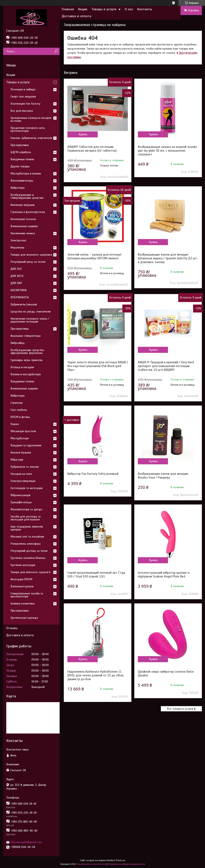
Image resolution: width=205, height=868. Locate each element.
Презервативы (20, 145)
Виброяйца (17, 343)
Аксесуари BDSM (21, 579)
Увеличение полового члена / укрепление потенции (30, 320)
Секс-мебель (19, 410)
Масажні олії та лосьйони (27, 537)
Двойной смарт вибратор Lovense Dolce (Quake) (166, 673)
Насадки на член (21, 474)
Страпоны (17, 403)
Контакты (145, 9)
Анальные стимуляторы (26, 336)
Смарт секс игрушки (23, 97)
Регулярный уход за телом (28, 262)
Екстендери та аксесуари (26, 488)
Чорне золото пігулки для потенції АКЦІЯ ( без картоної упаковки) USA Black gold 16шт (97, 366)
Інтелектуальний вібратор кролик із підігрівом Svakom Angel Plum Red (164, 575)
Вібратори (17, 460)
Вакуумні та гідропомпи (26, 445)
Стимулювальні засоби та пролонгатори (27, 595)
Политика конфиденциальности (126, 864)
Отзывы (12, 628)
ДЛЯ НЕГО (17, 276)
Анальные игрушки (22, 205)
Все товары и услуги (180, 709)
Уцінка (15, 424)
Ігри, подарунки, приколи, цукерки (27, 528)
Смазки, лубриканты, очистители (31, 138)
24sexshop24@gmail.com (26, 842)
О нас (129, 9)
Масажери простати (23, 431)
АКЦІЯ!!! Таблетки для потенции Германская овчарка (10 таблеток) (92, 149)
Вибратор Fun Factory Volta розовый (93, 474)
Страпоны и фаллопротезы (28, 212)
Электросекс (18, 240)
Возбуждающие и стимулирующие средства (27, 196)
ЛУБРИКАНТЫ (20, 297)
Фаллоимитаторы (22, 181)
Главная (68, 9)
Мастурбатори (20, 438)
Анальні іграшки (21, 453)
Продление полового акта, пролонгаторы (28, 129)
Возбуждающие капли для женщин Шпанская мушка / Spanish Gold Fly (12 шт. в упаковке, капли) (168, 258)
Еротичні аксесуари (23, 565)
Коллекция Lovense (23, 219)
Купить (83, 134)
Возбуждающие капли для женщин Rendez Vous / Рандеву (163, 476)
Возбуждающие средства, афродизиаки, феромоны (27, 351)
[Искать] (56, 51)
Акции (83, 9)
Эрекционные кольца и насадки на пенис (31, 119)
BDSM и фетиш (20, 417)
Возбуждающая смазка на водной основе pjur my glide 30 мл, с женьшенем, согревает (167, 151)
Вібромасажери (20, 495)
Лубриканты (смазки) (24, 304)
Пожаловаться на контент (91, 864)
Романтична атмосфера (26, 544)
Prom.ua (120, 860)
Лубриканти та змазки (25, 467)
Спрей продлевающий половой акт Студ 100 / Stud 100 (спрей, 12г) (96, 575)
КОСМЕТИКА (19, 290)
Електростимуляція (23, 481)
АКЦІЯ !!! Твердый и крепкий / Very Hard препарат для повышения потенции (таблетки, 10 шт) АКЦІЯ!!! (166, 366)
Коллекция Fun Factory (25, 104)
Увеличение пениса (23, 233)
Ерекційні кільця (21, 502)
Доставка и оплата (76, 16)
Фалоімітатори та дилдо (26, 509)
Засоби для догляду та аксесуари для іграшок (26, 518)
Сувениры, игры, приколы (26, 360)
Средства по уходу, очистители (31, 312)
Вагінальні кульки (22, 586)
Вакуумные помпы (22, 159)
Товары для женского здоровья (31, 255)
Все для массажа (22, 111)
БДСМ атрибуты (21, 152)
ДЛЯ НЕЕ (16, 269)
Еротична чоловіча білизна (28, 558)
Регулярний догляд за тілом (29, 551)
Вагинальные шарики (24, 226)
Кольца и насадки (22, 367)
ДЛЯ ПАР (16, 283)
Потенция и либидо (23, 89)
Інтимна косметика (22, 604)
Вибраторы (17, 188)
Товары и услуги (104, 9)
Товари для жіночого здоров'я (30, 572)
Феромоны (17, 248)
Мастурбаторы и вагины (26, 173)
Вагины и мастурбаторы (26, 374)
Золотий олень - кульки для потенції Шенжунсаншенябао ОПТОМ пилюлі (94, 256)
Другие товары (20, 166)
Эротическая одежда (24, 618)
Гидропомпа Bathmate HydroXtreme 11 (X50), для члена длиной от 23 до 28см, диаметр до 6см (96, 675)
